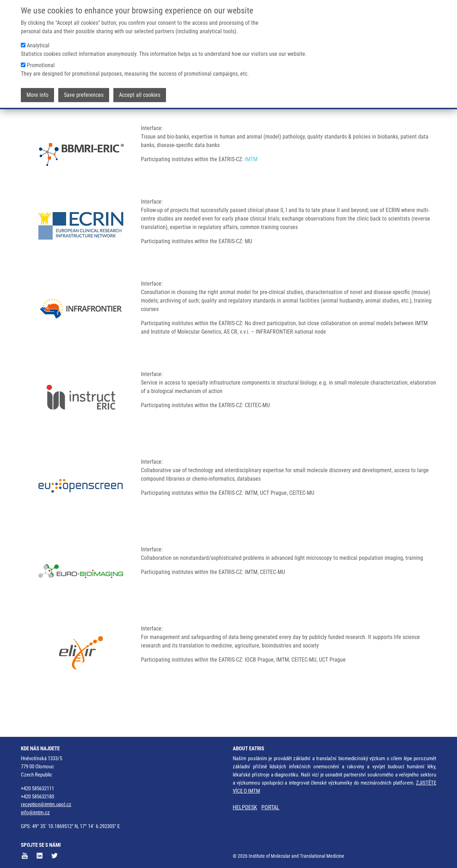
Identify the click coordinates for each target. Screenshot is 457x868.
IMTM (251, 187)
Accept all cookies (140, 94)
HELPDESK (245, 808)
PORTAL (270, 808)
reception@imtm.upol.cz (46, 805)
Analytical (38, 44)
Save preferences (84, 94)
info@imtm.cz (35, 813)
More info (37, 94)
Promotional (41, 64)
